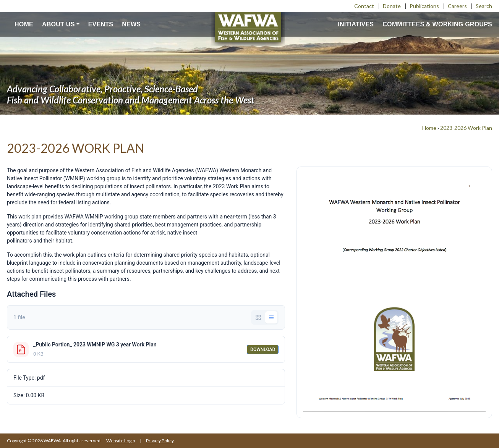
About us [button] (58, 24)
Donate (392, 6)
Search (484, 6)
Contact (364, 6)
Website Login (121, 441)
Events (101, 24)
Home (24, 24)
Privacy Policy (160, 441)
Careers (457, 6)
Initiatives (356, 24)
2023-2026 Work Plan (466, 128)
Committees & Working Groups (437, 24)
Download (263, 349)
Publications (424, 6)
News (131, 24)
